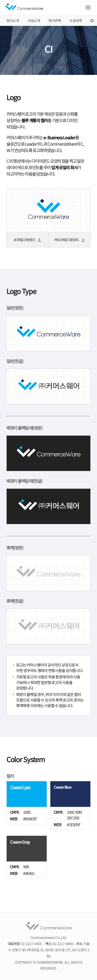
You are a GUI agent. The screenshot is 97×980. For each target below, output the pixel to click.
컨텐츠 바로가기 (0, 0)
